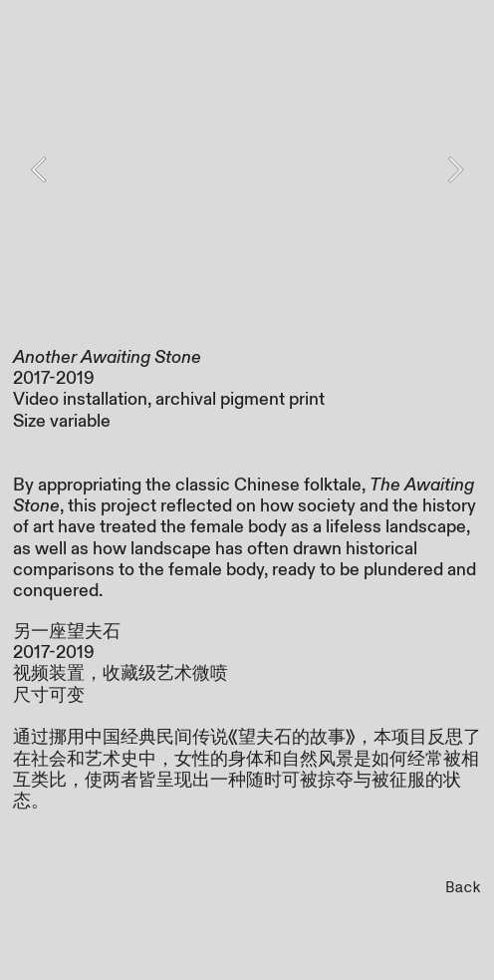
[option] (247, 169)
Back (463, 888)
